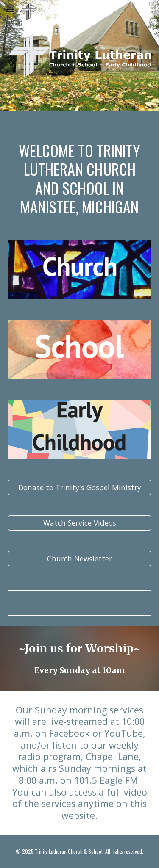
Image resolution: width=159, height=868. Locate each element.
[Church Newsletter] (80, 559)
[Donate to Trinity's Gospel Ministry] (80, 488)
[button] (10, 12)
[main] (80, 170)
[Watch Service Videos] (80, 523)
